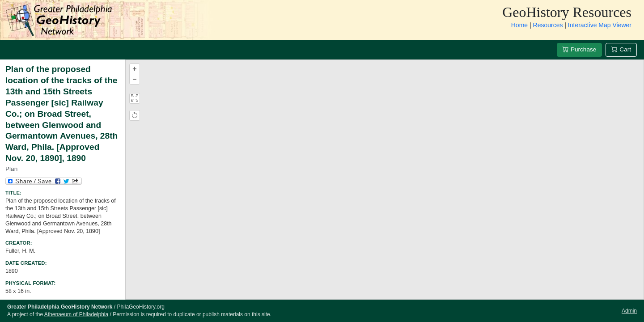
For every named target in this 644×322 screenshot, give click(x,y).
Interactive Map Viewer (600, 25)
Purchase (579, 49)
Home (519, 25)
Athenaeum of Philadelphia (76, 314)
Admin (629, 311)
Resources (548, 25)
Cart (621, 49)
